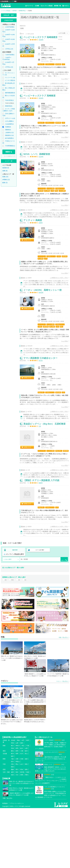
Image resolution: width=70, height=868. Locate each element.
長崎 (28, 832)
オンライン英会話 (47, 6)
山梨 (26, 808)
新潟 (12, 813)
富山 (26, 813)
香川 (17, 829)
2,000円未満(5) (10, 27)
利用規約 (5, 863)
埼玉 (23, 805)
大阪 (12, 819)
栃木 (22, 808)
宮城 (12, 803)
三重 (22, 811)
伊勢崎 (13, 639)
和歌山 (18, 821)
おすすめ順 (62, 33)
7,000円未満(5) (10, 55)
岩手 (23, 800)
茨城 (12, 808)
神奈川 (18, 805)
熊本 (17, 832)
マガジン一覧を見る (62, 741)
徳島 (26, 829)
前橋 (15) (5, 177)
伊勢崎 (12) (6, 180)
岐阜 (26, 811)
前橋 (5, 639)
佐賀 (12, 835)
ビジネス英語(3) (10, 80)
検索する (9, 152)
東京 (12, 805)
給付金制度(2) (9, 138)
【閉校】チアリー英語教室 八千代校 (43, 536)
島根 (12, 827)
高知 (22, 829)
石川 (22, 813)
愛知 (12, 811)
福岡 (12, 832)
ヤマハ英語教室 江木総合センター (42, 397)
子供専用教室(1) (10, 146)
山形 (17, 803)
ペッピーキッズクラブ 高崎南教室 (42, 39)
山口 (22, 824)
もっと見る (63, 83)
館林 (28, 639)
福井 (12, 816)
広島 (12, 824)
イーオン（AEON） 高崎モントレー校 (44, 322)
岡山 (17, 824)
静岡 (17, 811)
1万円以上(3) (9, 49)
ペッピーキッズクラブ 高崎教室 (41, 104)
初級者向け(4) (9, 135)
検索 (37, 6)
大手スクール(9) (10, 118)
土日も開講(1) (9, 121)
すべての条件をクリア (10, 156)
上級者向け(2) (9, 132)
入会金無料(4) (9, 124)
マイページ (29, 6)
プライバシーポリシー (17, 863)
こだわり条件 (7, 617)
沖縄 (26, 835)
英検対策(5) (9, 106)
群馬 (17, 808)
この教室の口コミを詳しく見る (57, 87)
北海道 (13, 800)
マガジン (66, 6)
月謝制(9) (8, 127)
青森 (18, 800)
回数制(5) (8, 130)
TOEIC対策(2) (9, 100)
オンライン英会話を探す (15, 612)
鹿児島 (22, 832)
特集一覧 (58, 6)
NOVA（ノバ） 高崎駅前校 (39, 169)
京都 (22, 819)
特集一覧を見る (63, 697)
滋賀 (26, 819)
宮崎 (22, 835)
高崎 (21, 639)
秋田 (28, 800)
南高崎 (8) (6, 168)
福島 (22, 803)
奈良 (12, 821)
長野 (17, 813)
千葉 (28, 805)
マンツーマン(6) (10, 78)
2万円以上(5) (9, 67)
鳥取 (26, 824)
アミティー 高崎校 (35, 246)
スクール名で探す (39, 608)
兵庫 (17, 819)
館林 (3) (5, 183)
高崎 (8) (5, 171)
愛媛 (12, 829)
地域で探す (15, 608)
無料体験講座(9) (10, 93)
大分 (17, 835)
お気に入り (29, 58)
